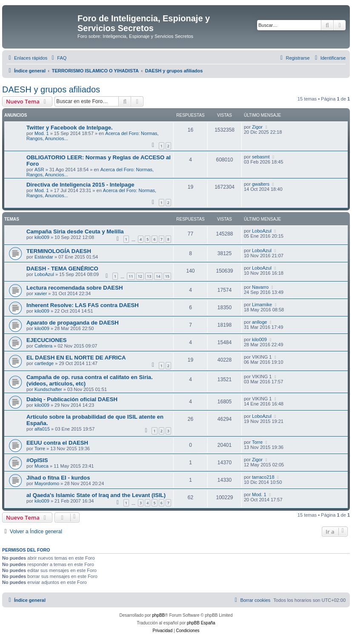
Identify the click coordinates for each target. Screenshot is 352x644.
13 (149, 276)
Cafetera (43, 346)
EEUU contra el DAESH (57, 443)
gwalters (261, 184)
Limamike (262, 305)
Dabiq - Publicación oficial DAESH (72, 399)
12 (140, 276)
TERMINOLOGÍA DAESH (59, 251)
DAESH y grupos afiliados (51, 89)
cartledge (44, 363)
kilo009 (42, 237)
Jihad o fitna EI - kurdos (58, 478)
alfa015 (42, 429)
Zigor (257, 127)
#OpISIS (37, 460)
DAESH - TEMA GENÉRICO (62, 269)
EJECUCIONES (47, 340)
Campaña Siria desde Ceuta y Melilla (75, 231)
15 (167, 276)
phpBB (158, 615)
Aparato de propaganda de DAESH (73, 323)
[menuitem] (58, 58)
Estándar (44, 257)
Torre (40, 448)
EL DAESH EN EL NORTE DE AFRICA (76, 358)
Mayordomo (47, 483)
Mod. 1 (42, 133)
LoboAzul (262, 231)
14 (158, 276)
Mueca (41, 466)
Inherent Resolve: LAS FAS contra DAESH (83, 305)
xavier (41, 293)
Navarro (260, 287)
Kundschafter (48, 389)
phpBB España (201, 623)
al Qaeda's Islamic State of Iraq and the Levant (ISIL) (96, 495)
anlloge (259, 322)
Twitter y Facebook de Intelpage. (70, 128)
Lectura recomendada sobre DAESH (74, 288)
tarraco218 (263, 477)
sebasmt (261, 157)
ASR (39, 170)
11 (131, 276)
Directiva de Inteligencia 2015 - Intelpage (80, 185)
